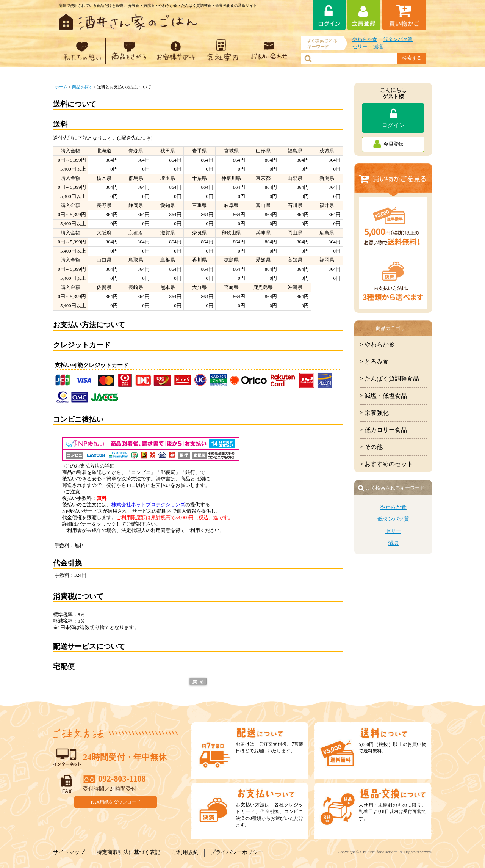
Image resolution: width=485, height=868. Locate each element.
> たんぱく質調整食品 (389, 379)
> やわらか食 (377, 345)
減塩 (378, 47)
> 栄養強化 (374, 413)
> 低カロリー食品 (383, 430)
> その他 (371, 447)
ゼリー (360, 47)
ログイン (393, 125)
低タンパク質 (398, 39)
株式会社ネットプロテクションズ (148, 505)
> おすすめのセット (386, 464)
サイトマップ (69, 852)
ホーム (61, 87)
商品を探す (82, 87)
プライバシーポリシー (237, 852)
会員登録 (393, 144)
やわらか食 (365, 39)
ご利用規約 (185, 852)
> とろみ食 (374, 362)
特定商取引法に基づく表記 (128, 852)
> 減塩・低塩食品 (383, 396)
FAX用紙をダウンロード (116, 802)
